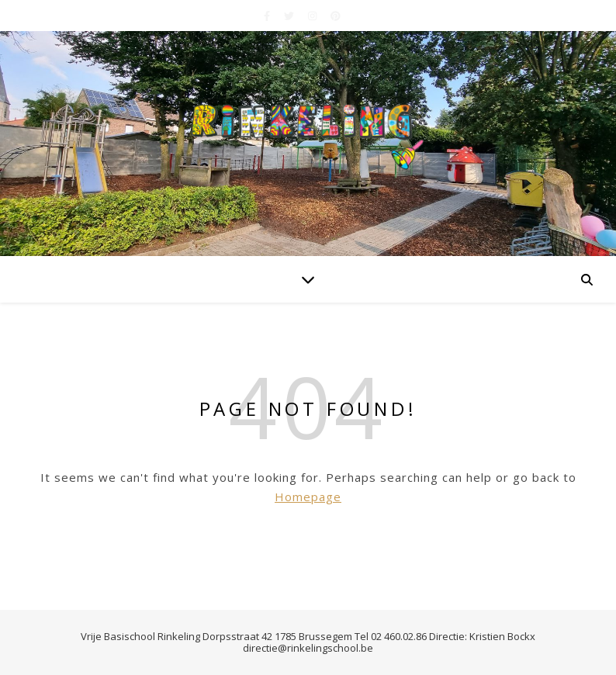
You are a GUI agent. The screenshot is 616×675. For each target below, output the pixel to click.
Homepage (308, 497)
